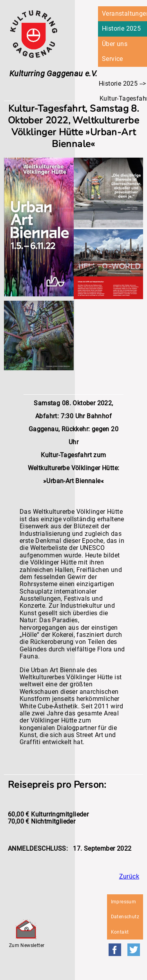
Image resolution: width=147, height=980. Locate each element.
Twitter (134, 950)
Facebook (115, 950)
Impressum (124, 902)
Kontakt (120, 932)
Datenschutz (125, 917)
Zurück (129, 876)
